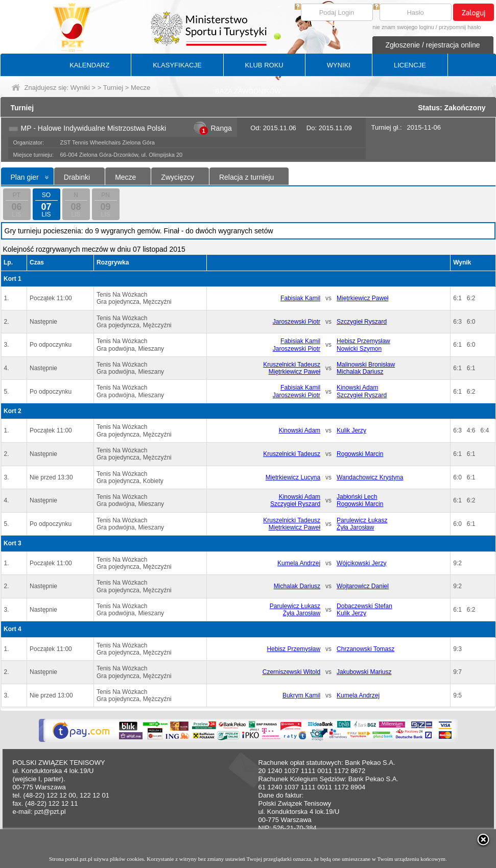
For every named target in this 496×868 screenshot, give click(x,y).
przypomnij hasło (460, 27)
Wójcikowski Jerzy (361, 563)
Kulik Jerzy (351, 430)
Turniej (113, 88)
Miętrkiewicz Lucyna (293, 477)
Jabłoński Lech (357, 497)
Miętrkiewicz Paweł (362, 298)
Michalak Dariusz (360, 372)
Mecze (125, 177)
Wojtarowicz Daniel (363, 586)
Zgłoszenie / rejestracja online (432, 45)
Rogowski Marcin (360, 454)
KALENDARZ (89, 65)
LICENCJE (410, 65)
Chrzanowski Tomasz (365, 649)
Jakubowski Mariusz (364, 672)
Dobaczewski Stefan (364, 606)
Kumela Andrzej (299, 563)
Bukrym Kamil (301, 695)
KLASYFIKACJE (177, 65)
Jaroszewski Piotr (297, 322)
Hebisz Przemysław (363, 341)
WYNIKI (339, 65)
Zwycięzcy (178, 177)
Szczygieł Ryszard (362, 322)
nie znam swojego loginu (403, 27)
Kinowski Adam (357, 388)
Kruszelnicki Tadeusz (292, 365)
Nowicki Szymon (359, 349)
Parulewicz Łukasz (362, 520)
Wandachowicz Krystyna (370, 477)
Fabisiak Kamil (300, 298)
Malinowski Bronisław (366, 365)
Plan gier (25, 177)
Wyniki (80, 88)
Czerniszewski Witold (291, 672)
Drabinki (77, 177)
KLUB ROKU (264, 65)
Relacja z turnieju (246, 177)
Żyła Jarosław (355, 527)
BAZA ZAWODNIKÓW (248, 91)
